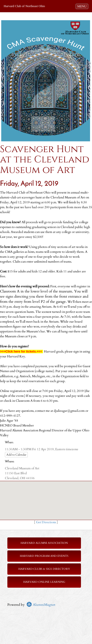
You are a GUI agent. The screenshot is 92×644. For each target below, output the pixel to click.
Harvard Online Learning (44, 582)
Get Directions (46, 522)
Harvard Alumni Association (44, 543)
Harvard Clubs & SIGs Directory (44, 569)
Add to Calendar (16, 455)
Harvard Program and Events (44, 556)
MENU (83, 6)
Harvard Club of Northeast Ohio (24, 6)
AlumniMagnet (41, 605)
